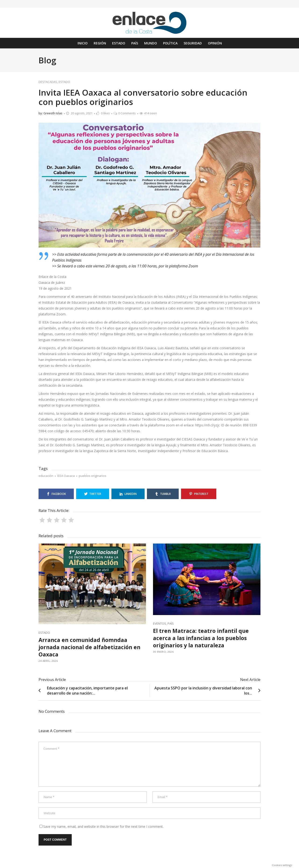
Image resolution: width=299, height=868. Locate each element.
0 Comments (127, 113)
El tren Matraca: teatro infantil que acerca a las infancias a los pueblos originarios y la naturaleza (201, 638)
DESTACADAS (48, 82)
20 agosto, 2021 (82, 113)
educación (46, 476)
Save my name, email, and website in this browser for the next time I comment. (103, 827)
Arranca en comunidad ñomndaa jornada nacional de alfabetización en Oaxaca (89, 647)
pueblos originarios (93, 476)
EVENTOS (160, 623)
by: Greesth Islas (50, 113)
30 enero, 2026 (163, 652)
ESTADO (64, 82)
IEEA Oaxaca (66, 476)
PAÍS (171, 623)
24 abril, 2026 (48, 661)
